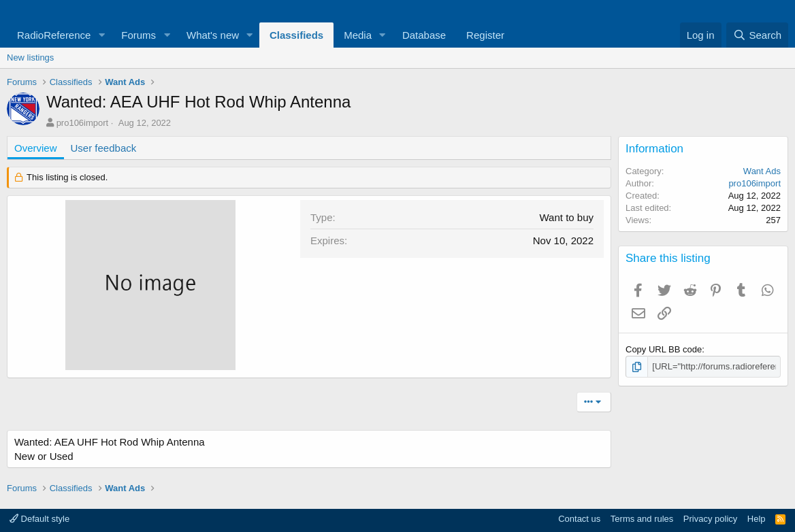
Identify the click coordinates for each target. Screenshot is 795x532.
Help (757, 519)
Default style (39, 519)
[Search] (757, 35)
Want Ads (762, 171)
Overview (36, 148)
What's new (213, 35)
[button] (101, 35)
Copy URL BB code (664, 349)
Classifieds (296, 35)
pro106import (83, 123)
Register (485, 35)
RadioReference (54, 35)
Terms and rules (642, 519)
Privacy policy (710, 519)
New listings (30, 57)
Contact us (579, 519)
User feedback (104, 148)
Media (358, 35)
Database (424, 35)
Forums (139, 35)
